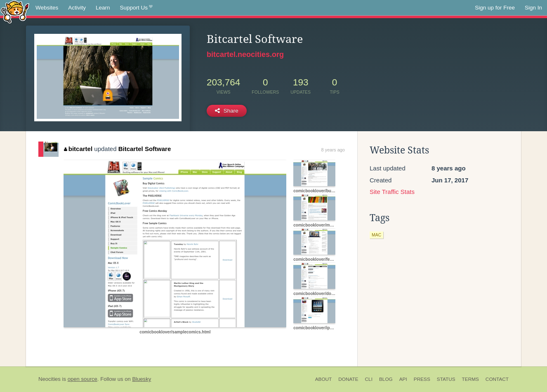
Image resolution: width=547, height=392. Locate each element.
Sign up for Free (495, 8)
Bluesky (141, 379)
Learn (103, 8)
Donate (348, 379)
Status (446, 379)
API (403, 379)
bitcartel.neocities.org (245, 54)
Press (422, 379)
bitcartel (78, 149)
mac (376, 235)
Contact (497, 379)
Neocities (50, 379)
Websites (47, 8)
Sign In (533, 8)
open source (83, 379)
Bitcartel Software (145, 149)
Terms (470, 379)
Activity (77, 8)
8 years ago (333, 150)
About (324, 379)
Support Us (136, 8)
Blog (386, 379)
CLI (369, 379)
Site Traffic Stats (392, 192)
